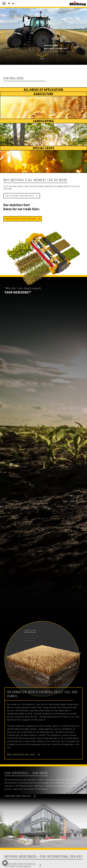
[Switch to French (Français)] (13, 3)
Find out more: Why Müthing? (19, 196)
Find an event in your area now (20, 219)
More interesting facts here (21, 755)
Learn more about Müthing (18, 796)
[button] (42, 57)
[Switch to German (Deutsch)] (9, 3)
